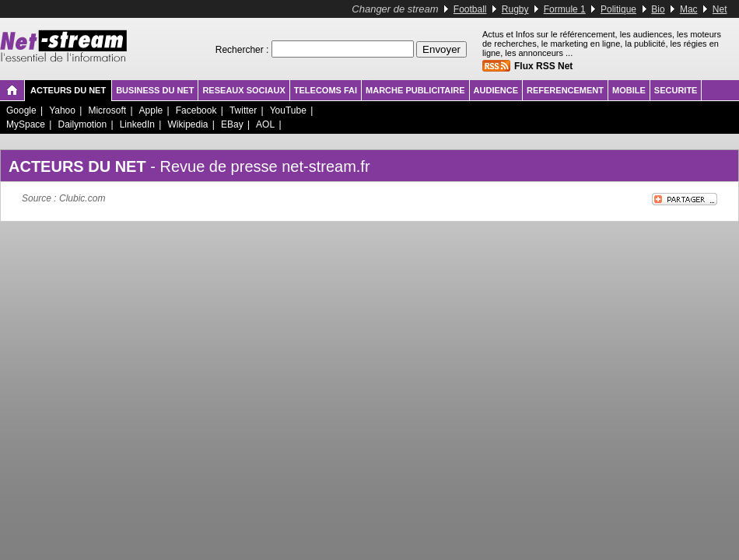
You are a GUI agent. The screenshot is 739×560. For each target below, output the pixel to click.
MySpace (26, 124)
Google (21, 110)
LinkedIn (137, 124)
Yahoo (62, 110)
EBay (232, 124)
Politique (618, 9)
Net (720, 9)
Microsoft (107, 110)
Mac (689, 9)
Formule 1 (565, 9)
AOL (265, 124)
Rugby (515, 9)
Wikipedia (187, 124)
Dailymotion (82, 124)
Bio (658, 9)
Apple (151, 110)
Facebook (196, 110)
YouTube (288, 110)
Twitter (243, 110)
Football (470, 9)
